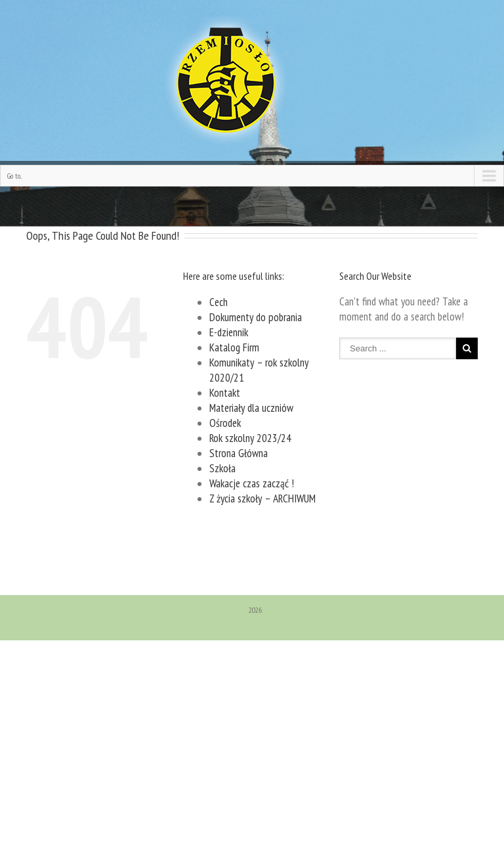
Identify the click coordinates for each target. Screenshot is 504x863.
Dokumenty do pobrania (256, 317)
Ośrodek (225, 423)
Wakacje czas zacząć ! (252, 483)
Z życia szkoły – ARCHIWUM (262, 498)
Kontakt (225, 393)
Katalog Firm (234, 347)
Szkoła (222, 468)
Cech (219, 302)
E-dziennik (229, 332)
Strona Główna (239, 453)
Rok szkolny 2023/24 (250, 438)
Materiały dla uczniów (251, 408)
